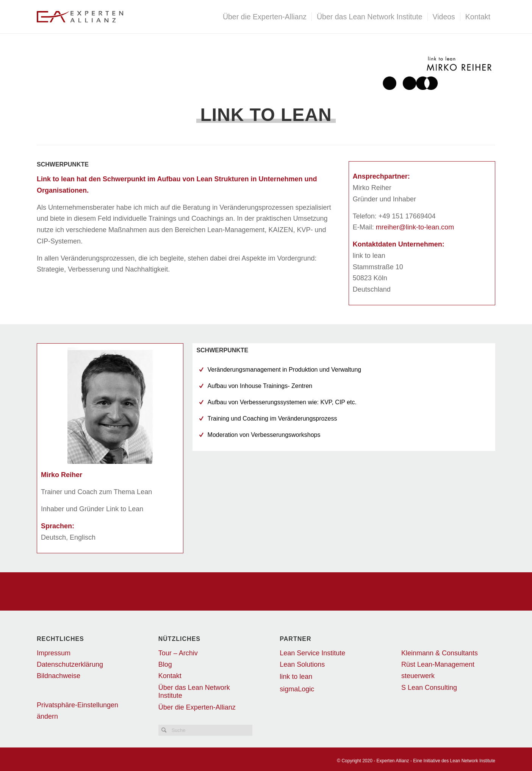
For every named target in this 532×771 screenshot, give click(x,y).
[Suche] (205, 730)
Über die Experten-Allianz (197, 707)
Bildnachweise (59, 676)
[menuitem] (265, 17)
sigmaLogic (297, 689)
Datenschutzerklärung (70, 664)
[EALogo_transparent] (128, 17)
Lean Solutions (302, 664)
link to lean (296, 677)
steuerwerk (418, 676)
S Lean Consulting (429, 688)
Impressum (54, 653)
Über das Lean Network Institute (194, 692)
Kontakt (170, 676)
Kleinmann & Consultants (440, 653)
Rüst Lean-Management (438, 664)
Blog (165, 664)
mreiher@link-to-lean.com (415, 227)
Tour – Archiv (178, 653)
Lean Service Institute (312, 653)
